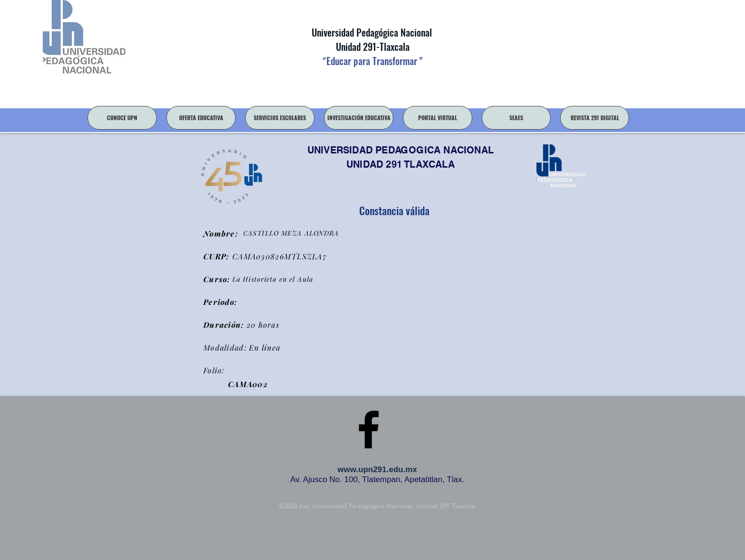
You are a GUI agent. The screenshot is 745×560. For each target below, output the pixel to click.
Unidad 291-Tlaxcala (372, 47)
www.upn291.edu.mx (377, 470)
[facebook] (369, 429)
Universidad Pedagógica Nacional (372, 32)
